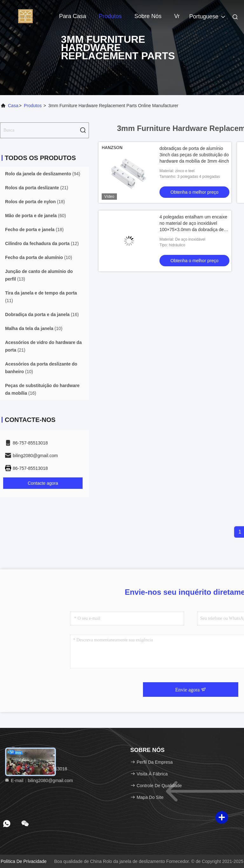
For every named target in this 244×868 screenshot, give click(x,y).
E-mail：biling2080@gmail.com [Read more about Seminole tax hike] (39, 781)
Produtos (110, 16)
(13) (39, 275)
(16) (42, 314)
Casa (13, 106)
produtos (33, 106)
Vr (177, 16)
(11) (41, 297)
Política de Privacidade (24, 861)
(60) (35, 216)
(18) (35, 202)
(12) (42, 243)
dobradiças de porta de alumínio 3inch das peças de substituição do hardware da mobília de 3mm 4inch (194, 155)
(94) (43, 174)
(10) (39, 257)
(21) (37, 188)
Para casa (73, 16)
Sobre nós (148, 16)
